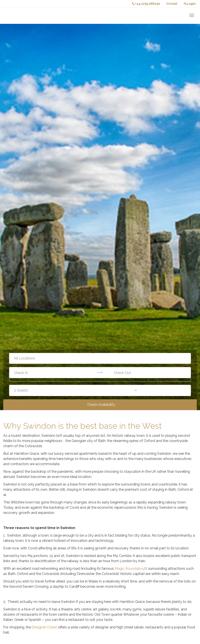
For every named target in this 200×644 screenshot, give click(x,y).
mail (172, 4)
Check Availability (101, 405)
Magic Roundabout (130, 569)
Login (190, 4)
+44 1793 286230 (146, 4)
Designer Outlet (44, 627)
